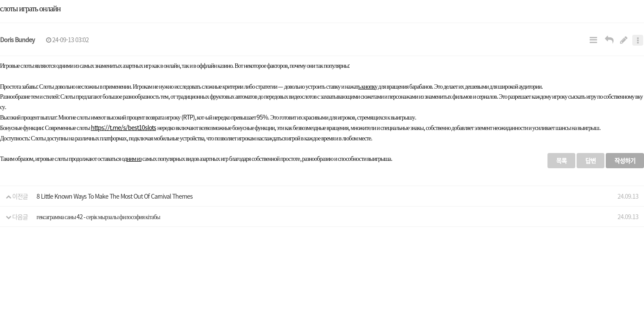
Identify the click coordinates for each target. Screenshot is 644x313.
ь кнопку (368, 86)
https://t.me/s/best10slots (123, 127)
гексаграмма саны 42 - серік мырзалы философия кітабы (98, 216)
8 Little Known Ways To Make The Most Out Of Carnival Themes (115, 196)
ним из (134, 158)
